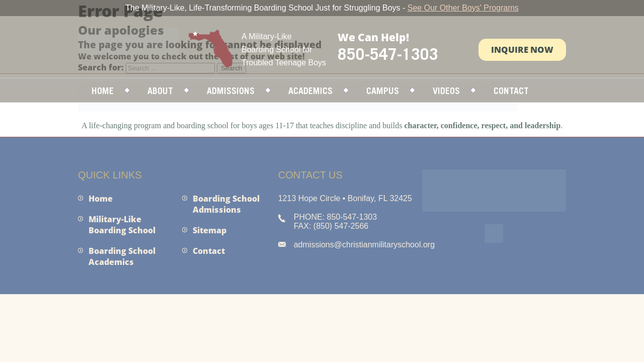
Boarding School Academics (122, 256)
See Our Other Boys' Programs (463, 8)
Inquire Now (522, 50)
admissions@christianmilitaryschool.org (364, 245)
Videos (446, 91)
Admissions (231, 91)
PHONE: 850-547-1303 (335, 217)
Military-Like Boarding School (122, 225)
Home (103, 91)
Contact (511, 91)
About (160, 91)
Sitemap (210, 230)
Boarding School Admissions (226, 204)
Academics (310, 91)
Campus (383, 91)
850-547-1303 (388, 54)
